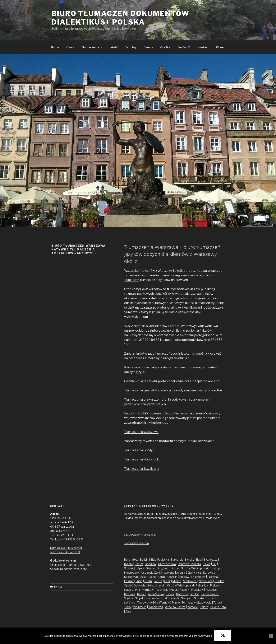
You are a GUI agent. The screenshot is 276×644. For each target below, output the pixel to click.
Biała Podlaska (160, 560)
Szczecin (212, 598)
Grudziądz (216, 568)
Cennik (148, 47)
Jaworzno (168, 573)
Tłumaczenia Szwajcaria (142, 469)
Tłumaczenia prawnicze (141, 400)
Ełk (214, 564)
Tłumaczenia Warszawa (141, 432)
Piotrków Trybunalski (155, 590)
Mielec (177, 581)
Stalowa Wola (170, 598)
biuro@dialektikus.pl (175, 358)
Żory (128, 611)
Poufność (184, 47)
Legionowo (198, 577)
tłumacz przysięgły (191, 367)
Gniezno (174, 568)
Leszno (129, 581)
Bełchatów (131, 560)
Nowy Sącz (206, 581)
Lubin (139, 581)
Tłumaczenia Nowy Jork (142, 459)
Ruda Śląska (156, 594)
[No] (271, 636)
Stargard (187, 598)
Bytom (128, 564)
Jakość (113, 47)
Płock (174, 590)
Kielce (152, 577)
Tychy (128, 607)
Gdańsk (129, 568)
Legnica (213, 577)
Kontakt (203, 47)
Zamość (193, 607)
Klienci (221, 47)
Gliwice (150, 568)
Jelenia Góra (184, 573)
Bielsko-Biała (193, 560)
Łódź (167, 581)
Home (55, 47)
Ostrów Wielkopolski (180, 585)
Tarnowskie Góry (148, 602)
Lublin (148, 581)
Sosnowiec (153, 598)
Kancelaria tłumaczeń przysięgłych (149, 367)
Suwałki (199, 598)
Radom (142, 594)
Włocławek (156, 607)
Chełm (139, 564)
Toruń (217, 602)
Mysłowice (190, 581)
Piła (138, 590)
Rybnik (170, 594)
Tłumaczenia (92, 47)
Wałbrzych (140, 607)
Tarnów (165, 602)
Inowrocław (131, 573)
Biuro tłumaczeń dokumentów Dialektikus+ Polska (120, 18)
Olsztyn (219, 581)
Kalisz (197, 573)
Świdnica (130, 602)
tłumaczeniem (186, 331)
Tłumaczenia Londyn (139, 450)
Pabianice (202, 585)
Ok (223, 636)
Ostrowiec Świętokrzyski (149, 585)
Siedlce (194, 594)
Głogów (162, 568)
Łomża (158, 581)
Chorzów (151, 564)
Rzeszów (182, 594)
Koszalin (172, 577)
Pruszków (197, 590)
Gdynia (140, 568)
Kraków (184, 577)
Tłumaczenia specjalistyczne (145, 390)
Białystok (177, 560)
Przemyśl (211, 590)
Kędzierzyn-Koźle (135, 577)
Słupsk (139, 598)
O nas (70, 47)
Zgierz (204, 607)
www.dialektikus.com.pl (65, 552)
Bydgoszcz (211, 560)
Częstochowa (167, 564)
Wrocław (171, 607)
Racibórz (130, 594)
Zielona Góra (218, 607)
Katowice (209, 573)
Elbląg (207, 564)
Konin (161, 577)
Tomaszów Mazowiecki (197, 602)
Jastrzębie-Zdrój (151, 573)
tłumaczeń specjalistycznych (176, 354)
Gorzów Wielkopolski (194, 568)
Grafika (165, 47)
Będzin (144, 560)
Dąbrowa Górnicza (189, 564)
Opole (128, 585)
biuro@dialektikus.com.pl (66, 548)
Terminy (131, 47)
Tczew (176, 602)
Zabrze (181, 607)
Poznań (184, 590)
